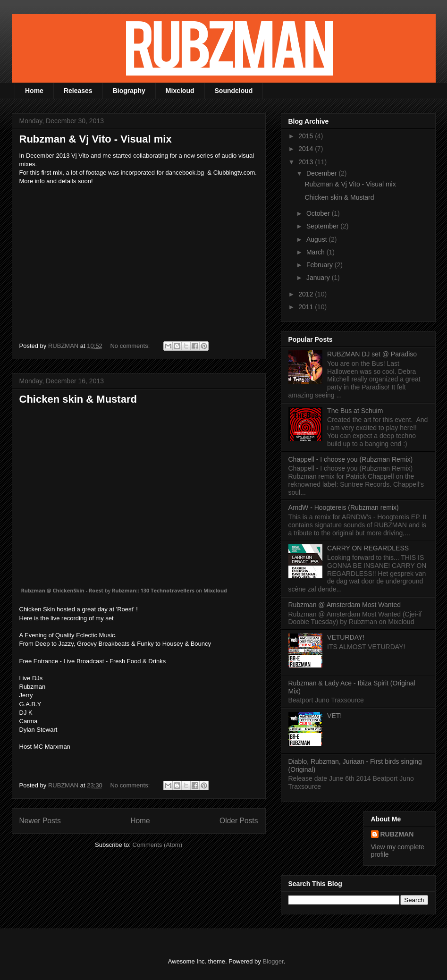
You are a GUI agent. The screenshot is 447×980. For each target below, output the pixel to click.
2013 (307, 162)
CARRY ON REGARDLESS (368, 548)
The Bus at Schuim (355, 411)
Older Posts (239, 821)
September (323, 226)
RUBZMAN (397, 834)
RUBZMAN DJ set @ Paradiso (372, 354)
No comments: (131, 346)
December (322, 173)
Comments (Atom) (157, 845)
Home (34, 91)
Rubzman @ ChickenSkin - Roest (62, 590)
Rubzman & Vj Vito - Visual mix (96, 139)
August (317, 239)
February (320, 265)
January (319, 278)
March (316, 252)
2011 (307, 307)
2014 (307, 149)
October (319, 213)
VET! (334, 716)
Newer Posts (40, 821)
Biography (129, 91)
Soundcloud (234, 91)
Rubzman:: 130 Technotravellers (153, 590)
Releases (78, 91)
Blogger (273, 961)
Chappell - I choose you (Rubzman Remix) (351, 459)
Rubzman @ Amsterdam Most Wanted (345, 605)
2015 (307, 136)
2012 (307, 294)
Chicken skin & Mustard (78, 399)
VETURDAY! (346, 637)
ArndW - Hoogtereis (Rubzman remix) (344, 507)
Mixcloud (180, 91)
